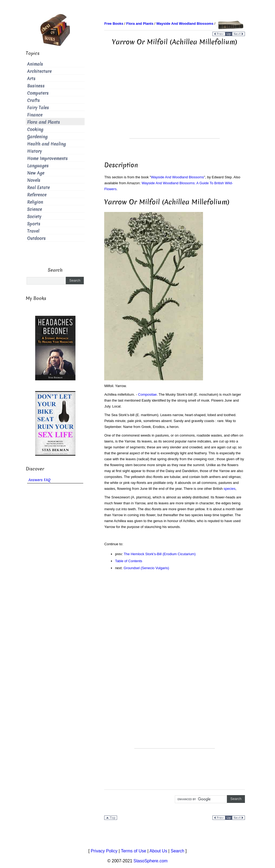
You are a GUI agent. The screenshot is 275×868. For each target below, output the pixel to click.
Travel (33, 231)
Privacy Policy (104, 851)
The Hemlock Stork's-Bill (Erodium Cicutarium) (160, 554)
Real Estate (38, 188)
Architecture (39, 71)
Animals (35, 64)
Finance (35, 115)
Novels (34, 180)
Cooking (35, 130)
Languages (38, 166)
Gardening (37, 137)
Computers (38, 93)
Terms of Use (133, 851)
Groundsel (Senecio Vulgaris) (146, 568)
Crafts (33, 100)
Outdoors (36, 238)
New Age (36, 173)
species (230, 489)
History (35, 151)
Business (36, 86)
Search (177, 851)
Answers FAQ (39, 480)
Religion (35, 202)
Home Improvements (47, 159)
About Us (158, 851)
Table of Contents (129, 561)
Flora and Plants (44, 122)
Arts (31, 79)
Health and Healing (46, 144)
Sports (34, 224)
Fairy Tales (38, 108)
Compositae (147, 394)
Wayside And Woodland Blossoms (177, 177)
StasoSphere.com (151, 861)
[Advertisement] (175, 101)
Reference (37, 195)
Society (34, 217)
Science (35, 209)
